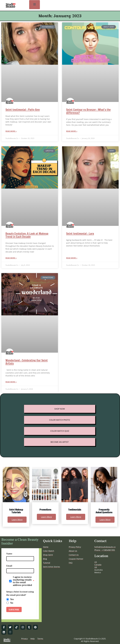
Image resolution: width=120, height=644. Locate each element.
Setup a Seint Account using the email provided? (20, 593)
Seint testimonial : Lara (80, 233)
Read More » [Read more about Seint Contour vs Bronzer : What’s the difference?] (72, 131)
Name (9, 554)
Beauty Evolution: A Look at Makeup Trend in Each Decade (27, 235)
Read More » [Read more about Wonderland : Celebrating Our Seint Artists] (11, 382)
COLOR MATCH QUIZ (60, 431)
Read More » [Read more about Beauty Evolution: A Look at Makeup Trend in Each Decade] (11, 258)
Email (9, 566)
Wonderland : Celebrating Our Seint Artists (27, 362)
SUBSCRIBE (14, 609)
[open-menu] (35, 5)
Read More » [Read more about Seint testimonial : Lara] (72, 258)
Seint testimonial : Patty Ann (23, 110)
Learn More (17, 520)
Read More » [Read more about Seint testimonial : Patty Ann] (11, 131)
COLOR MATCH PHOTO (60, 420)
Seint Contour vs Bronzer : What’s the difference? (88, 111)
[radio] (8, 599)
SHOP (57, 409)
